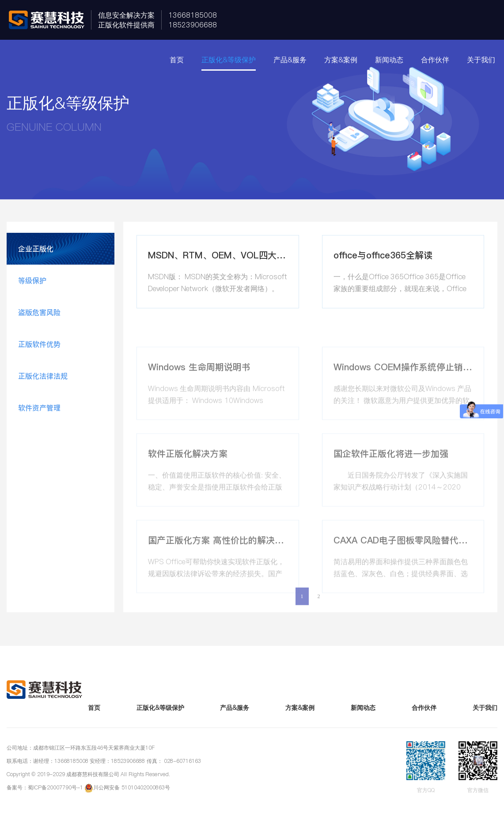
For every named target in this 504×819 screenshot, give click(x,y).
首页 (177, 60)
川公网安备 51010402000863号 (131, 787)
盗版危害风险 (39, 312)
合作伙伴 (435, 60)
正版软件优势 (39, 344)
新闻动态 (389, 60)
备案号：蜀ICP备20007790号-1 (45, 787)
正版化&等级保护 (229, 60)
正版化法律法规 (43, 376)
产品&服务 (290, 60)
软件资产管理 (39, 408)
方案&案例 (341, 60)
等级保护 (32, 281)
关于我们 (481, 60)
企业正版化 (36, 249)
